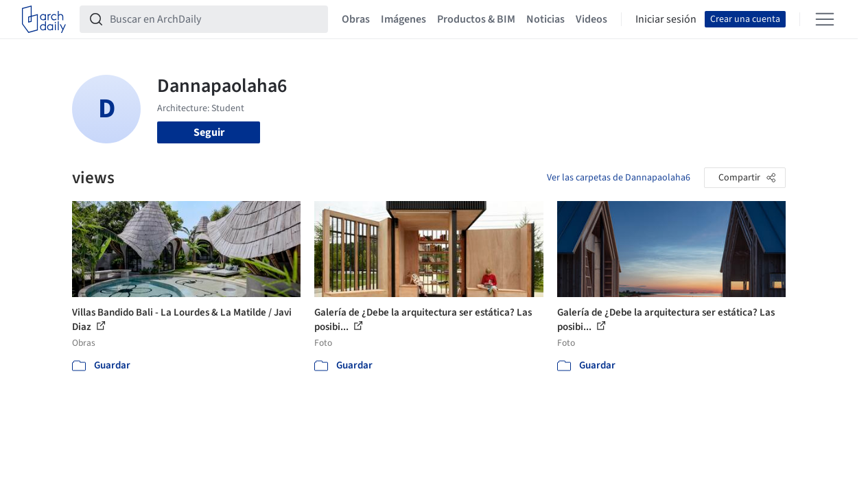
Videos (591, 19)
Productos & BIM (476, 19)
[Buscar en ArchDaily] (215, 19)
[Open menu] (825, 19)
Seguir (209, 132)
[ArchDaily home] (44, 19)
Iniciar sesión (666, 19)
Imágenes (403, 19)
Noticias (546, 19)
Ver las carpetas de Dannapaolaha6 (619, 178)
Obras (356, 19)
